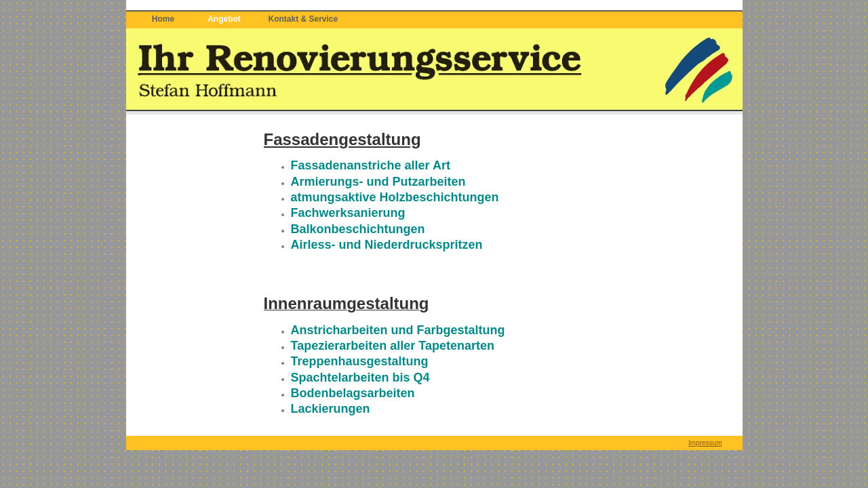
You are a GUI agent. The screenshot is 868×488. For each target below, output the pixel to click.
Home (163, 19)
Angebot (224, 19)
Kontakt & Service (303, 19)
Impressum (705, 443)
